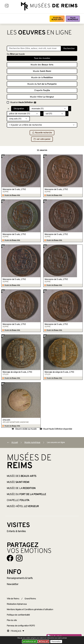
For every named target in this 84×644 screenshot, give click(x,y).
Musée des (57, 19)
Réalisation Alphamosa (17, 604)
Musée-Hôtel (42, 97)
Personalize (56, 642)
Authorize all (30, 641)
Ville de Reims (13, 599)
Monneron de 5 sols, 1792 (14, 189)
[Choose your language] (16, 631)
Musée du (42, 84)
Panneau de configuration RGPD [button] (21, 626)
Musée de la (42, 78)
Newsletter (13, 584)
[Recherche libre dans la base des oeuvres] (34, 48)
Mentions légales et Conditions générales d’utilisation (30, 610)
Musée (73, 19)
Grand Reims (30, 599)
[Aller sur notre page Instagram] (19, 558)
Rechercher (69, 49)
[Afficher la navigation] (7, 6)
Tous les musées (42, 58)
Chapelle (42, 90)
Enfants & (16, 531)
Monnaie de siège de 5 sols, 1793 (17, 372)
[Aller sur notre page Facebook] (10, 558)
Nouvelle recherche (42, 133)
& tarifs (20, 578)
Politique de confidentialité (18, 615)
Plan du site (12, 620)
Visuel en (23, 102)
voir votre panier (42, 139)
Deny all (44, 641)
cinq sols (6, 420)
